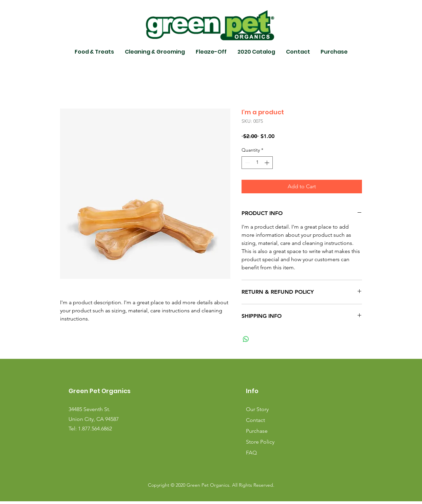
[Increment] (267, 163)
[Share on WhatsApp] (246, 339)
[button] (94, 52)
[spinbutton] (257, 163)
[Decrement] (247, 163)
